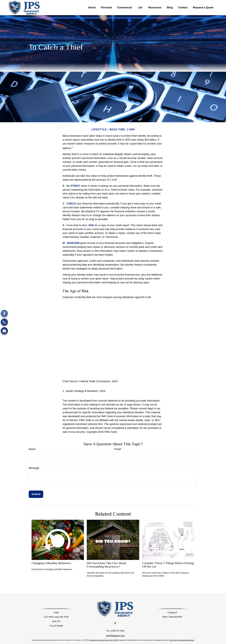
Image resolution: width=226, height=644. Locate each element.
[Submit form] (36, 494)
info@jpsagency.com (115, 629)
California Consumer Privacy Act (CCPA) (104, 634)
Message (34, 468)
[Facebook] (4, 313)
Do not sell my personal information (181, 634)
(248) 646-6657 (173, 617)
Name (32, 449)
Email (118, 449)
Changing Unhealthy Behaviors (51, 563)
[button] (92, 8)
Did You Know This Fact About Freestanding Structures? (107, 565)
